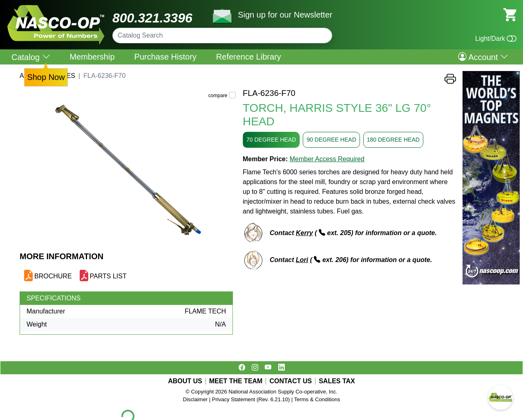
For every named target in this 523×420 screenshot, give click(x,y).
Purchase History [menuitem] (165, 57)
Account (483, 57)
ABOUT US (185, 381)
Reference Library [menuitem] (249, 57)
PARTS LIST (108, 276)
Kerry (304, 233)
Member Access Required (327, 159)
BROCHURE (53, 276)
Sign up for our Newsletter (285, 15)
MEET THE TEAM (236, 381)
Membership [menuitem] (92, 57)
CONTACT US (291, 381)
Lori (302, 260)
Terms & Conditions (317, 399)
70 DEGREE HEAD (271, 140)
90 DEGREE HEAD (331, 140)
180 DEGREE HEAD (393, 140)
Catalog (31, 57)
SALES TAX (337, 381)
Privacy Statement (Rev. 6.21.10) (251, 399)
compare (218, 96)
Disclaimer (196, 399)
